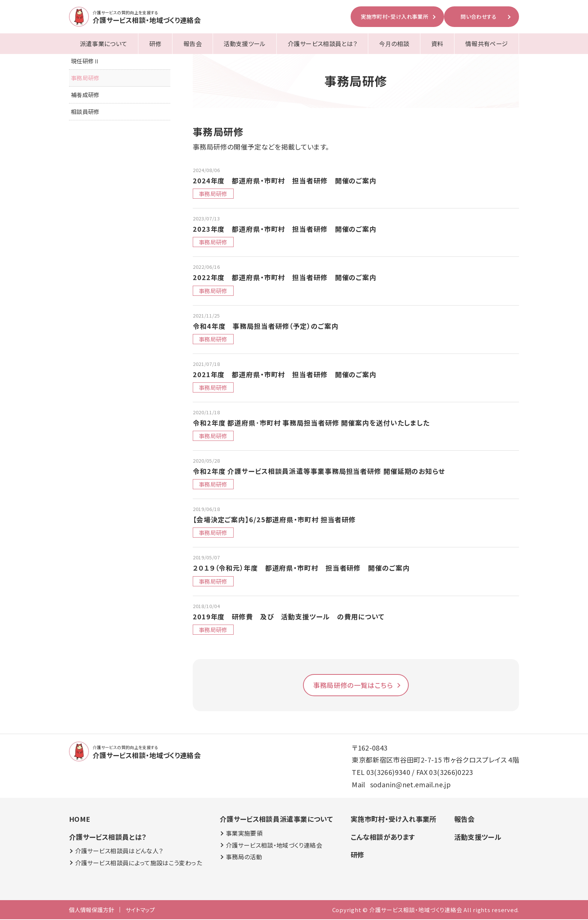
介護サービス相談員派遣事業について (276, 820)
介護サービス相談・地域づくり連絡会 (274, 846)
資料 (437, 43)
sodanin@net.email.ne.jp (410, 785)
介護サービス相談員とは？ (322, 43)
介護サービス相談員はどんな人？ (119, 852)
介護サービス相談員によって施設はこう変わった (138, 864)
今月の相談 (394, 43)
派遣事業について (104, 43)
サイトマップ (140, 910)
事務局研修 (85, 78)
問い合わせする (479, 16)
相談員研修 (85, 112)
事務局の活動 (244, 858)
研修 (155, 43)
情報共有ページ (487, 43)
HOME (79, 820)
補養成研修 (85, 95)
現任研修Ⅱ (85, 61)
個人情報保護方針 (91, 910)
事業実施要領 (244, 834)
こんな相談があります (382, 837)
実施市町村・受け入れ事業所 (394, 16)
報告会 (193, 43)
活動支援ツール (245, 43)
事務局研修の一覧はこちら (353, 686)
